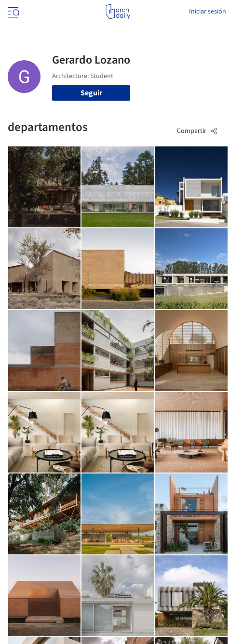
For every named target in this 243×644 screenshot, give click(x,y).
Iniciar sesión (208, 12)
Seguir (91, 93)
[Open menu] (13, 12)
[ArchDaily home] (118, 12)
